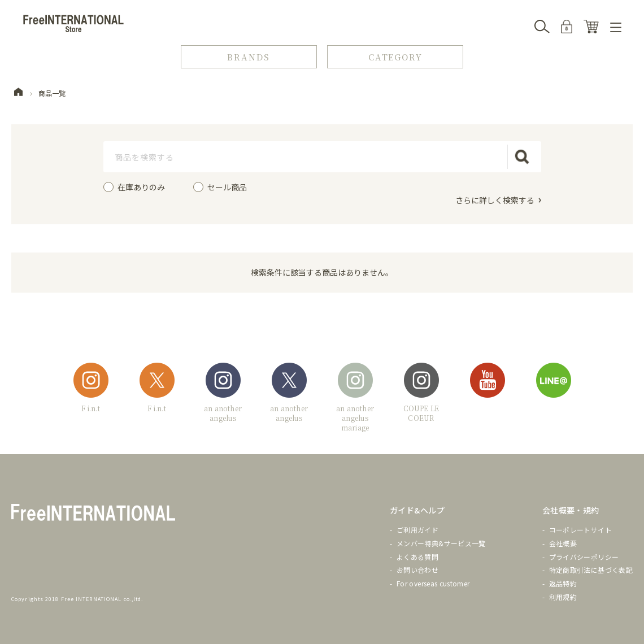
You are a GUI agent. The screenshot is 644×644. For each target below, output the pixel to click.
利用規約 (563, 597)
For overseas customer (433, 583)
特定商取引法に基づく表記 (591, 570)
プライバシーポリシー (584, 556)
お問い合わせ (417, 570)
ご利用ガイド (417, 530)
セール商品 (227, 187)
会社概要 (563, 543)
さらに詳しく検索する (495, 199)
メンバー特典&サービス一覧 (441, 543)
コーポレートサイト (580, 530)
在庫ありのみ (141, 187)
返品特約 (563, 583)
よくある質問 (417, 556)
